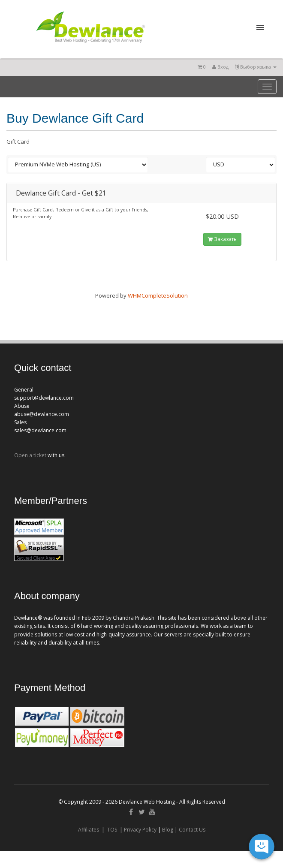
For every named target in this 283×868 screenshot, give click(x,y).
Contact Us (192, 830)
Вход (220, 67)
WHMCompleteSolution (158, 295)
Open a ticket (30, 455)
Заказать (222, 239)
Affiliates (89, 830)
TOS (112, 830)
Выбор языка (256, 67)
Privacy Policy (140, 830)
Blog (168, 830)
